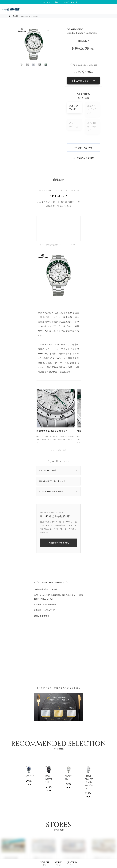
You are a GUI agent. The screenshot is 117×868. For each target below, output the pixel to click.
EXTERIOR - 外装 (59, 471)
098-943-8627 (50, 604)
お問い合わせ (83, 147)
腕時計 (16, 16)
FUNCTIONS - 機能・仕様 (59, 492)
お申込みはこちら (83, 80)
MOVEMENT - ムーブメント (59, 481)
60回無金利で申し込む (58, 543)
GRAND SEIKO (25, 16)
